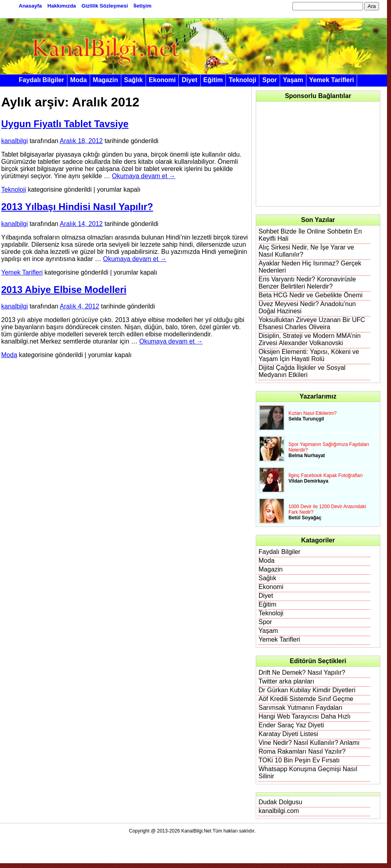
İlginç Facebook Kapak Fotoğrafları (326, 475)
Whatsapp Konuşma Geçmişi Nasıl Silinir (308, 773)
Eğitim (213, 80)
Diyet (189, 80)
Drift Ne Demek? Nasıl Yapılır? (302, 673)
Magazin (106, 80)
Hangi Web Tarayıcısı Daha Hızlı (305, 716)
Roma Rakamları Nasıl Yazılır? (302, 751)
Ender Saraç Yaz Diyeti (291, 725)
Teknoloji (242, 80)
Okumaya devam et (143, 176)
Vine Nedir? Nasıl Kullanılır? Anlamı (309, 743)
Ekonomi (162, 80)
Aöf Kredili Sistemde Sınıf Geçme (306, 699)
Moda (79, 80)
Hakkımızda (62, 6)
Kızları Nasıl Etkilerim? (313, 413)
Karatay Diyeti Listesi (288, 734)
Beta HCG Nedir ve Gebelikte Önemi (311, 295)
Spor (269, 80)
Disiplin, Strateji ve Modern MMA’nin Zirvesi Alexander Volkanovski (310, 339)
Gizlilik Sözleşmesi (105, 6)
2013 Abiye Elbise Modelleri (64, 290)
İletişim (143, 6)
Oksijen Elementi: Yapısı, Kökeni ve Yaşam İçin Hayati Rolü (309, 355)
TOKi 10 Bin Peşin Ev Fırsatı (299, 760)
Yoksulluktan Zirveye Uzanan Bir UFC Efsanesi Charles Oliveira (312, 323)
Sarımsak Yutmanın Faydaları (300, 708)
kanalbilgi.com (279, 811)
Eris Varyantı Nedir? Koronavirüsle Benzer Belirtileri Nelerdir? (307, 283)
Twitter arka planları (286, 681)
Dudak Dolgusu (280, 802)
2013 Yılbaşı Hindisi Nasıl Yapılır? (77, 207)
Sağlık (133, 80)
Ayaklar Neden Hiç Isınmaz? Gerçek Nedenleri (310, 267)
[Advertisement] (315, 154)
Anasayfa (30, 6)
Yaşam (293, 80)
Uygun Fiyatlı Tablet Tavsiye (65, 124)
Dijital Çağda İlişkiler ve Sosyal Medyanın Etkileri (302, 371)
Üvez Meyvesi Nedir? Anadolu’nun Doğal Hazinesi (307, 307)
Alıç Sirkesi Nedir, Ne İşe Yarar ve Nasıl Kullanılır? (306, 251)
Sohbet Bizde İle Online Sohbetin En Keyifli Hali (310, 235)
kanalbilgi (15, 141)
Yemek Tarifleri (332, 80)
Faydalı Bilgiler (41, 80)
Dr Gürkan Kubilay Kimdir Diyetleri (307, 690)
